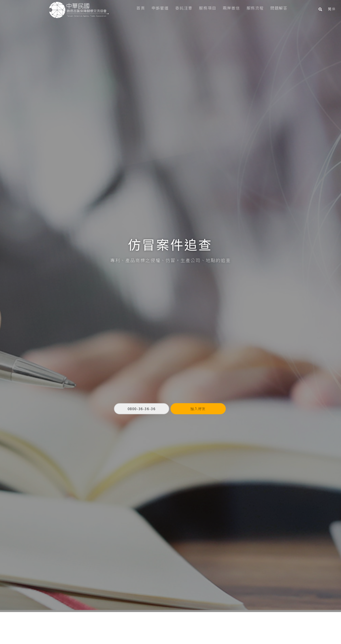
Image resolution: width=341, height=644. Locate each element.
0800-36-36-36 (142, 387)
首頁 (138, 8)
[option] (170, 289)
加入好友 (198, 387)
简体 (329, 9)
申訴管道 (158, 8)
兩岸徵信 (229, 8)
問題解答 (276, 8)
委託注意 (181, 8)
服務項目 (205, 8)
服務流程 (253, 8)
